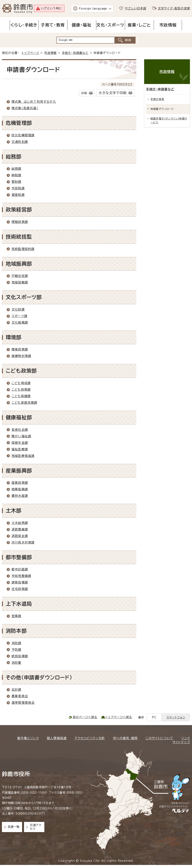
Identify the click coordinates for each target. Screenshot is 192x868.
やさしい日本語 (135, 8)
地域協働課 (20, 282)
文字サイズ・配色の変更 (174, 8)
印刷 (84, 93)
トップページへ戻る (119, 717)
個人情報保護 (57, 738)
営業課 (17, 616)
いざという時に (52, 8)
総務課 (17, 169)
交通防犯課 (20, 142)
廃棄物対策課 (21, 356)
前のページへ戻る (85, 717)
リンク (186, 738)
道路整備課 (20, 529)
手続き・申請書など (75, 53)
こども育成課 (21, 383)
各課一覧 (14, 827)
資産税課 (18, 195)
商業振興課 (20, 489)
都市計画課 (20, 569)
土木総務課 (20, 523)
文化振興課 (20, 322)
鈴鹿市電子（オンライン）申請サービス (169, 120)
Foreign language (93, 9)
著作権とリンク (28, 738)
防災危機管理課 (23, 135)
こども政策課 (21, 390)
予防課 (17, 650)
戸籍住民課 (20, 276)
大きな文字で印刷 (113, 93)
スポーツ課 (19, 316)
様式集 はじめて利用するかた (34, 102)
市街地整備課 (21, 576)
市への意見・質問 (125, 738)
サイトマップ (181, 742)
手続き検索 (157, 99)
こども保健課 (21, 396)
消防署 (17, 663)
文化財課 (18, 309)
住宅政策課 (20, 589)
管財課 (17, 182)
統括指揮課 (20, 656)
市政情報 (50, 53)
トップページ (30, 53)
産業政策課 (20, 483)
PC (154, 717)
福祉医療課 (20, 449)
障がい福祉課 (21, 436)
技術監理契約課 (23, 249)
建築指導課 (20, 582)
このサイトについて (159, 738)
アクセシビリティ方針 (90, 738)
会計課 (17, 690)
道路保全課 (20, 536)
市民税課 (18, 188)
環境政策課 (20, 349)
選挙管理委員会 (23, 703)
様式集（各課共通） (25, 108)
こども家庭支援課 (24, 403)
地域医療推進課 (23, 456)
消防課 (17, 643)
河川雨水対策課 (23, 542)
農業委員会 (20, 696)
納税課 (17, 175)
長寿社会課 (20, 430)
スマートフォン (176, 717)
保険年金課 (20, 443)
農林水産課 (20, 496)
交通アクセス (35, 827)
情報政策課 (20, 222)
